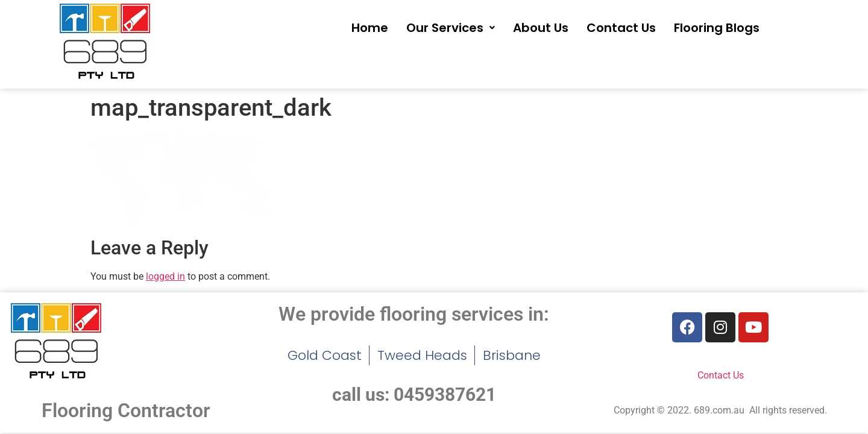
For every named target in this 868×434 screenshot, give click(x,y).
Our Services (451, 28)
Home (370, 28)
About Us (541, 28)
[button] (451, 28)
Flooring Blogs (717, 28)
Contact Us (621, 28)
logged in (165, 276)
